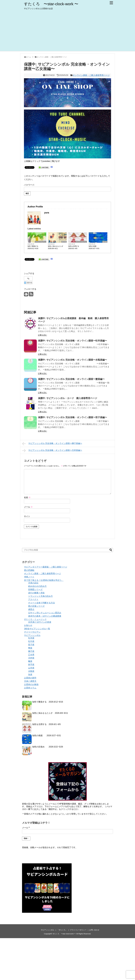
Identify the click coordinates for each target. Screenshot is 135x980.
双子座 (64, 242)
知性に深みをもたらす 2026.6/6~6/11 (56, 247)
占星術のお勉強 (31, 684)
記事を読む (43, 335)
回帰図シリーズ (35, 589)
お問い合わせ (94, 930)
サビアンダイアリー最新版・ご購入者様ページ (46, 567)
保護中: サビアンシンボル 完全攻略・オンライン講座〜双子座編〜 (72, 417)
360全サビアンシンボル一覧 (37, 629)
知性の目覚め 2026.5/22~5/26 (48, 747)
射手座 (31, 665)
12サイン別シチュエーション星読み (45, 613)
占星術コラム (30, 688)
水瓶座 (31, 671)
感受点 (31, 609)
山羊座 (31, 668)
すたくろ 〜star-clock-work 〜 (51, 4)
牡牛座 (31, 641)
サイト (27, 516)
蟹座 (30, 648)
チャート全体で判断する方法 (41, 603)
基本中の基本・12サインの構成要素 (45, 616)
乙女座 (31, 655)
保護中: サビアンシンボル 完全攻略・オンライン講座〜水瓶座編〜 (72, 360)
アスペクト (33, 599)
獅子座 (31, 651)
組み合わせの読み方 (37, 586)
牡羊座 (31, 638)
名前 (27, 497)
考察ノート (29, 577)
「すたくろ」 (62, 930)
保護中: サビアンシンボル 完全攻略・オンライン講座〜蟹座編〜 (71, 379)
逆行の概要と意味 (36, 593)
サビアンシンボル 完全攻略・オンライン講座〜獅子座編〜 (52, 444)
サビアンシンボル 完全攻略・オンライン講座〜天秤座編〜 (52, 451)
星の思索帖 (29, 570)
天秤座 (31, 658)
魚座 (30, 674)
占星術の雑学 (30, 678)
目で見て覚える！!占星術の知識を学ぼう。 (44, 580)
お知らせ (28, 625)
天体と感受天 (30, 681)
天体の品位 (33, 583)
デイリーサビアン (40, 242)
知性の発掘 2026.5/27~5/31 (94, 247)
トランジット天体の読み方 (40, 596)
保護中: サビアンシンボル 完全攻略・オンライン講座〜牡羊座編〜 (72, 341)
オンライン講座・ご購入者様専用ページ (91, 75)
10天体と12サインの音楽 (40, 622)
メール (28, 507)
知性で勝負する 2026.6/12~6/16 (34, 247)
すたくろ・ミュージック (35, 619)
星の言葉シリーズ (36, 606)
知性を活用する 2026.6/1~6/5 (74, 247)
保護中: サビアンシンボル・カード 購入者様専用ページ (68, 398)
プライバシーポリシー (78, 930)
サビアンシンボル (32, 635)
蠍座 (30, 661)
